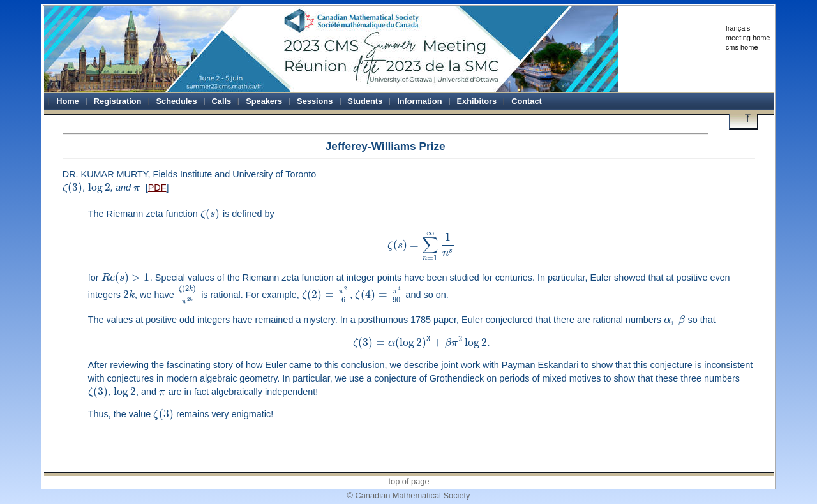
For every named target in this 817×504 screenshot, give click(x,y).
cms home (742, 47)
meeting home (748, 38)
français (738, 28)
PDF (157, 188)
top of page (408, 481)
